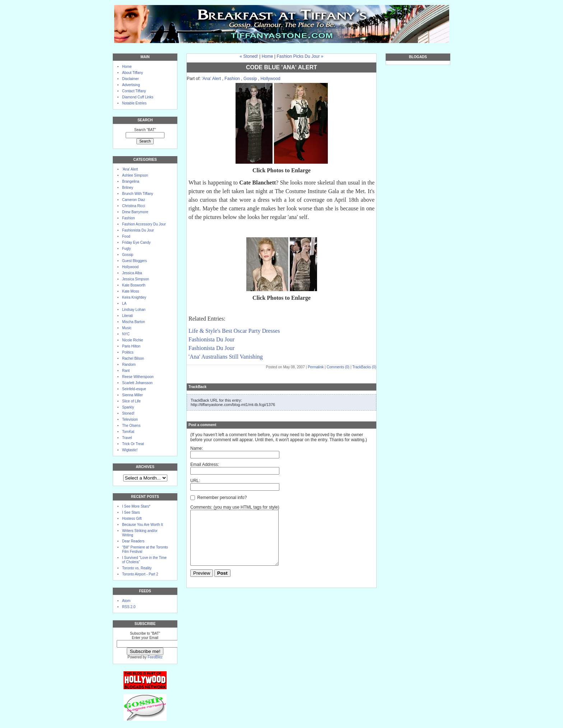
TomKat (128, 432)
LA (124, 304)
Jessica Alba (132, 273)
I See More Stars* (136, 506)
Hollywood (130, 267)
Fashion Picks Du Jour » (300, 56)
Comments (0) (338, 367)
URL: (195, 481)
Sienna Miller (132, 395)
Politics (128, 352)
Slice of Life (131, 401)
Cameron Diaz (134, 200)
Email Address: (205, 465)
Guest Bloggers (134, 261)
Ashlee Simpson (135, 175)
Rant (126, 371)
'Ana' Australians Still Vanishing (226, 357)
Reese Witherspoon (138, 377)
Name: (197, 448)
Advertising (131, 85)
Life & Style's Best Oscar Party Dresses (234, 331)
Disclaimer (131, 79)
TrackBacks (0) (364, 367)
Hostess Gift (132, 519)
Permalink (316, 367)
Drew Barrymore (135, 212)
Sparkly (128, 407)
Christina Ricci (134, 206)
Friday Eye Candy (136, 242)
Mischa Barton (134, 322)
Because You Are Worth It (143, 525)
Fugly (126, 249)
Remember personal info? (218, 498)
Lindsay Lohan (134, 310)
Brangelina (131, 181)
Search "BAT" (145, 130)
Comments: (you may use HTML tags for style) (235, 507)
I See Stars (131, 512)
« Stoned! (249, 56)
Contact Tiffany (134, 91)
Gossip (128, 255)
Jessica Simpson (136, 279)
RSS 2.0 (129, 607)
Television (130, 419)
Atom (126, 601)
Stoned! (128, 413)
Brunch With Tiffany (138, 194)
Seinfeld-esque (134, 389)
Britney (128, 188)
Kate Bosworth (134, 285)
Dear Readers (133, 541)
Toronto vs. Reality (137, 568)
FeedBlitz (155, 657)
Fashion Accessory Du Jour (144, 224)
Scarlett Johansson (137, 383)
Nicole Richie (132, 340)
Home (127, 67)
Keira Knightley (134, 297)
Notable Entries (134, 103)
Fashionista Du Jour (138, 230)
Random (129, 365)
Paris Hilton (131, 346)
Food (126, 236)
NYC (126, 334)
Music (127, 328)
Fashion (129, 218)
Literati (127, 316)
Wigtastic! (130, 450)
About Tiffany (132, 73)
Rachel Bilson (133, 358)
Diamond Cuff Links (138, 97)
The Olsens (131, 426)
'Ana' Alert (130, 169)
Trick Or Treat (133, 444)
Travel (127, 438)
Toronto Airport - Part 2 (140, 574)
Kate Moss (131, 291)
